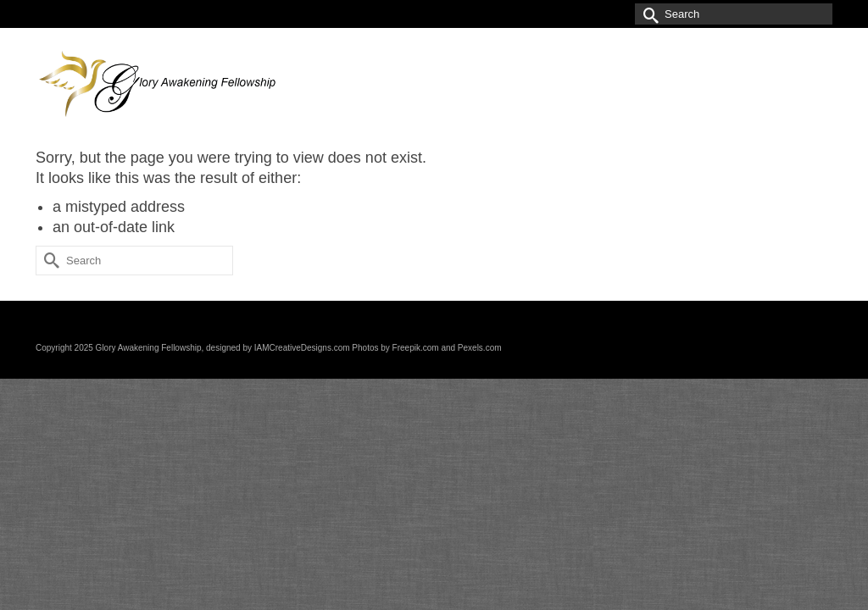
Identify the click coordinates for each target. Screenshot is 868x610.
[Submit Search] (648, 14)
